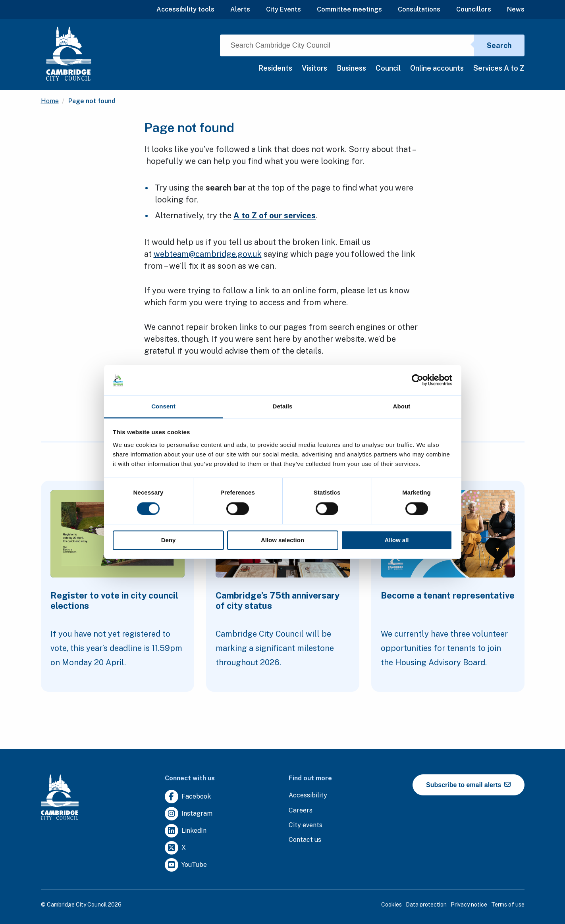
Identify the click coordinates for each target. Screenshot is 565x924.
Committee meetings (349, 9)
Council (388, 68)
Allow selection (282, 540)
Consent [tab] (163, 406)
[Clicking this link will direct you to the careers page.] (301, 811)
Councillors (474, 9)
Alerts (240, 9)
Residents (275, 68)
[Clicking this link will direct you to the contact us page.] (305, 840)
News (516, 9)
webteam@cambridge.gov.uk (208, 254)
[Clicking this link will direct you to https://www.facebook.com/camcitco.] (188, 797)
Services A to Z (499, 68)
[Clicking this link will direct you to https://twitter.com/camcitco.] (175, 848)
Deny (169, 540)
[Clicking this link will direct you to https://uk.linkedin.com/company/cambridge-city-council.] (186, 831)
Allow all (397, 540)
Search (499, 45)
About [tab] (402, 406)
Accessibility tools (185, 9)
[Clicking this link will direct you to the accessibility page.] (308, 796)
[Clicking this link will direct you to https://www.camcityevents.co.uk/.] (306, 825)
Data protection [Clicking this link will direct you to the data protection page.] (426, 905)
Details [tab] (283, 406)
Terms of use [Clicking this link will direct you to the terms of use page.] (508, 905)
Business (351, 68)
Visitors (314, 68)
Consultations (419, 9)
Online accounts (437, 68)
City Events (283, 9)
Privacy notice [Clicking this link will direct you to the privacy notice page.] (469, 905)
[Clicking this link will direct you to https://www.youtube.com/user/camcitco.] (186, 865)
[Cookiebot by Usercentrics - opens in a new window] (417, 380)
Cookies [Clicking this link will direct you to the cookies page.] (391, 905)
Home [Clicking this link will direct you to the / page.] (50, 101)
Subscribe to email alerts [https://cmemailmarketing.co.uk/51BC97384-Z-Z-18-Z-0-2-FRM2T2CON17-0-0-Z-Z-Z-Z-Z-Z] (468, 785)
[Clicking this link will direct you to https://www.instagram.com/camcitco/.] (189, 814)
